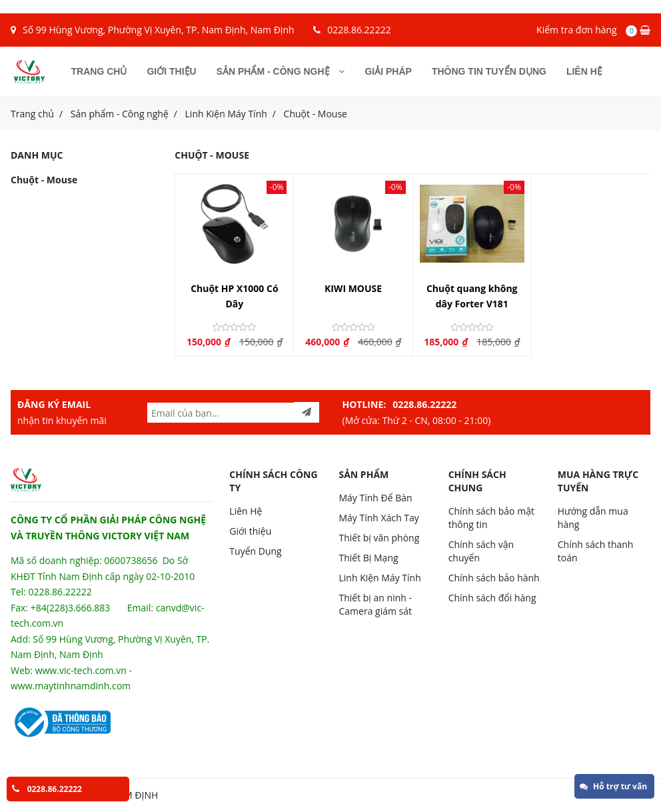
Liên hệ (584, 71)
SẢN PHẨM (363, 474)
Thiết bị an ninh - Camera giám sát (375, 604)
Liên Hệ (246, 511)
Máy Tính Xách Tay (378, 518)
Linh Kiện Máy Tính (226, 114)
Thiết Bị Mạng (368, 558)
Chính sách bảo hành (494, 578)
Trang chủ (99, 71)
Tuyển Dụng (255, 551)
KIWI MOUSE (353, 288)
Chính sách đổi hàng (492, 598)
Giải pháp (388, 71)
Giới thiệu (171, 71)
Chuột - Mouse (316, 114)
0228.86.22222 (359, 30)
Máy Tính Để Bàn (375, 498)
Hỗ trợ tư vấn (613, 786)
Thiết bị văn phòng (379, 538)
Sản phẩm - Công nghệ (281, 71)
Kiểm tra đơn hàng (577, 30)
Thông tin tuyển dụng (489, 71)
